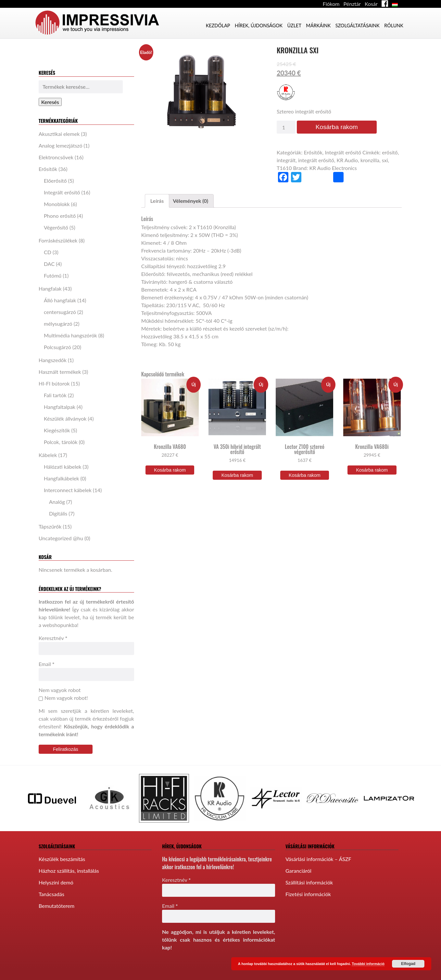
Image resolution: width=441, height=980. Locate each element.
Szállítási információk (309, 882)
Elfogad (408, 964)
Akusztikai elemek (59, 134)
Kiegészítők (57, 430)
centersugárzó (60, 312)
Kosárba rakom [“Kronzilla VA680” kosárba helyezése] (170, 470)
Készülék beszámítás (62, 859)
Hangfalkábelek (61, 478)
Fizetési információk (308, 894)
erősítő (390, 152)
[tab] (157, 201)
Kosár (371, 4)
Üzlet (294, 26)
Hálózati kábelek (63, 467)
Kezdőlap (218, 26)
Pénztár (352, 4)
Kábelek (48, 455)
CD (48, 252)
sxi (385, 160)
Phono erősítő (60, 216)
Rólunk (394, 26)
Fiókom (331, 4)
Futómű (53, 275)
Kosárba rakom (337, 127)
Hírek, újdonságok (259, 26)
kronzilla (370, 160)
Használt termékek (60, 372)
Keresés (50, 102)
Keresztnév (53, 638)
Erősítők (48, 169)
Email (47, 664)
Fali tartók (55, 395)
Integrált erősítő (62, 192)
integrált (286, 160)
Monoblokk (57, 204)
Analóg (57, 502)
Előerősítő (55, 181)
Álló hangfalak (60, 300)
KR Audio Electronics (333, 168)
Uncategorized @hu (61, 538)
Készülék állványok (65, 418)
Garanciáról (298, 871)
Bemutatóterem (57, 906)
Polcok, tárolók (61, 442)
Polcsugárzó (57, 347)
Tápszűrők (50, 526)
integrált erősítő (316, 160)
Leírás (157, 201)
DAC (49, 264)
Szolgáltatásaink (358, 26)
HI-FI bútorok (54, 383)
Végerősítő (56, 227)
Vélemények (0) (190, 201)
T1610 (284, 168)
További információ (368, 964)
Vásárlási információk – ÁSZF (318, 859)
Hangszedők (53, 360)
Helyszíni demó (56, 882)
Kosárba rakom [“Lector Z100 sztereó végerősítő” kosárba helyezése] (305, 475)
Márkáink (318, 26)
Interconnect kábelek (68, 490)
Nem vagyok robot (60, 690)
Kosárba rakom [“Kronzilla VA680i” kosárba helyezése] (372, 470)
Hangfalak (50, 288)
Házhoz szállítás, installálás (69, 871)
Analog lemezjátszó (60, 145)
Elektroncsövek (56, 157)
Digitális (58, 513)
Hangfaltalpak (60, 407)
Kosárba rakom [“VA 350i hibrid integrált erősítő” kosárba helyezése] (237, 475)
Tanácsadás (51, 894)
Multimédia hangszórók (70, 335)
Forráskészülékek (58, 240)
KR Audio (347, 160)
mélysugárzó (58, 324)
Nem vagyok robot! (63, 698)
